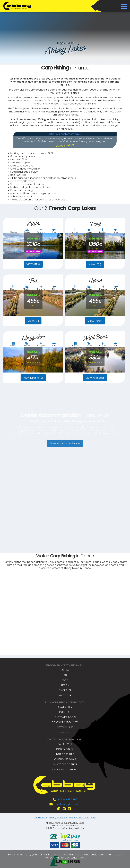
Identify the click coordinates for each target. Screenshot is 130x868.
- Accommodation (64, 769)
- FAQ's (64, 732)
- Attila (64, 670)
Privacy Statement (58, 818)
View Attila (33, 264)
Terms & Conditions (79, 818)
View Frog (95, 264)
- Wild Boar (64, 695)
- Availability (64, 707)
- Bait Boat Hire (64, 754)
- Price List (64, 712)
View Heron (95, 321)
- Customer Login (64, 717)
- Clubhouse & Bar (64, 759)
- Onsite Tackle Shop (64, 764)
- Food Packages (64, 749)
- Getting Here (64, 727)
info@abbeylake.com (68, 804)
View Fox (33, 321)
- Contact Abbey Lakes (64, 722)
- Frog (64, 680)
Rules (93, 818)
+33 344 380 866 (67, 800)
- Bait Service (64, 744)
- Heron (64, 685)
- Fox (64, 675)
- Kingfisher (64, 690)
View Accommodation (65, 454)
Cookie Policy (41, 818)
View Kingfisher (33, 378)
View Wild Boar (95, 378)
